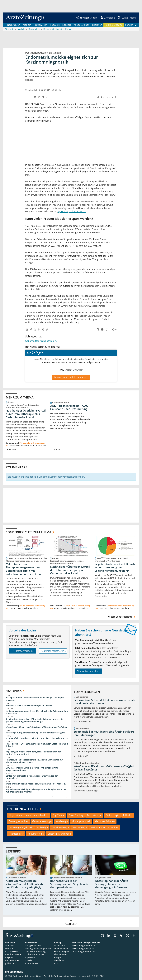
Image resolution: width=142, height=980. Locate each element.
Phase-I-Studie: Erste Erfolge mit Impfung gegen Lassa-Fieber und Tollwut (37, 745)
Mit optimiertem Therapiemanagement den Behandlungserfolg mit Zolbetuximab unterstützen (23, 569)
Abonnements (61, 955)
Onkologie (52, 341)
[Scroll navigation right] (136, 25)
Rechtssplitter (16, 834)
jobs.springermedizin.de (83, 952)
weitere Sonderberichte (122, 617)
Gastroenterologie (42, 822)
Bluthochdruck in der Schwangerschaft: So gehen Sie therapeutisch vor (70, 884)
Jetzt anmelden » (22, 651)
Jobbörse (9, 964)
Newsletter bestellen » (89, 671)
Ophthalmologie (60, 828)
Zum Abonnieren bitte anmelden (71, 377)
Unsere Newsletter (23, 809)
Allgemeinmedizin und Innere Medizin (29, 815)
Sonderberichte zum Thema (29, 532)
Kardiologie (62, 822)
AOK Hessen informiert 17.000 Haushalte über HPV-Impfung (69, 408)
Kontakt (28, 961)
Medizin (27, 25)
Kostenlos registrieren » (53, 651)
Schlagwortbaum (33, 946)
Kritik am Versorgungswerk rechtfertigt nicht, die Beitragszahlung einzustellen (37, 713)
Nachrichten (14, 25)
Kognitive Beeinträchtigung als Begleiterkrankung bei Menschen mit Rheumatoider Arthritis (36, 791)
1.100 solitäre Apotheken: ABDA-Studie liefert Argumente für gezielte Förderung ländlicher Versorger (35, 721)
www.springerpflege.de (83, 949)
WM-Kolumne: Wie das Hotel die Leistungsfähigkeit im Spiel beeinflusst (37, 727)
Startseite (10, 946)
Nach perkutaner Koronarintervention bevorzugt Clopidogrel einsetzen (35, 699)
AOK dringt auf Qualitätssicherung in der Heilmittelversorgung (35, 733)
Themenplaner (61, 949)
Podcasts (55, 25)
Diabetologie (112, 815)
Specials (67, 25)
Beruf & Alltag (76, 815)
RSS (56, 964)
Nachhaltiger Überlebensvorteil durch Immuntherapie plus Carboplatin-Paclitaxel (26, 414)
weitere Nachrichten (59, 797)
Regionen (97, 25)
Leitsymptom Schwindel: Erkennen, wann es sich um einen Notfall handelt (104, 702)
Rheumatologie (36, 834)
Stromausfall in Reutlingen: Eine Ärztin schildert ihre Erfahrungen (37, 738)
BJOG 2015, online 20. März (72, 212)
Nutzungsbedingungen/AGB (38, 949)
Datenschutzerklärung (35, 952)
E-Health (128, 815)
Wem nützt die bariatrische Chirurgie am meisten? (30, 706)
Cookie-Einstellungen (35, 955)
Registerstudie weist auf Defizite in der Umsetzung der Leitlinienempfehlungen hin (115, 568)
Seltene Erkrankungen (59, 834)
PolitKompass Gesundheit (105, 828)
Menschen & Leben (105, 822)
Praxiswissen (41, 25)
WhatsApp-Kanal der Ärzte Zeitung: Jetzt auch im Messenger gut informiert (111, 884)
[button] (133, 18)
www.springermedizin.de (84, 946)
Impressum (30, 958)
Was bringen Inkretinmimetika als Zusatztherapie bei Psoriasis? (36, 784)
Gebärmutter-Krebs (36, 341)
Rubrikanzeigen (61, 952)
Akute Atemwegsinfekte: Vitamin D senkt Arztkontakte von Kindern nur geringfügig (25, 884)
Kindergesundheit (81, 822)
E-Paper (58, 958)
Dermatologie (94, 815)
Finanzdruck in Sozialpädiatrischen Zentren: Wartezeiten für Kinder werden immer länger (34, 761)
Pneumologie (80, 828)
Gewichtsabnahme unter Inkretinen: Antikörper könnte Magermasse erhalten (32, 769)
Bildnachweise (31, 964)
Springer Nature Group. (65, 976)
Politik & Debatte (114, 25)
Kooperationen (82, 25)
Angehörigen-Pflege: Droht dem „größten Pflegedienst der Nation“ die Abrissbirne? (33, 753)
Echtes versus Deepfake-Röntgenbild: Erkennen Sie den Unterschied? (32, 777)
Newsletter (59, 961)
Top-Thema (59, 815)
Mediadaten (60, 946)
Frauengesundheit (19, 822)
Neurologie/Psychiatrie (21, 828)
